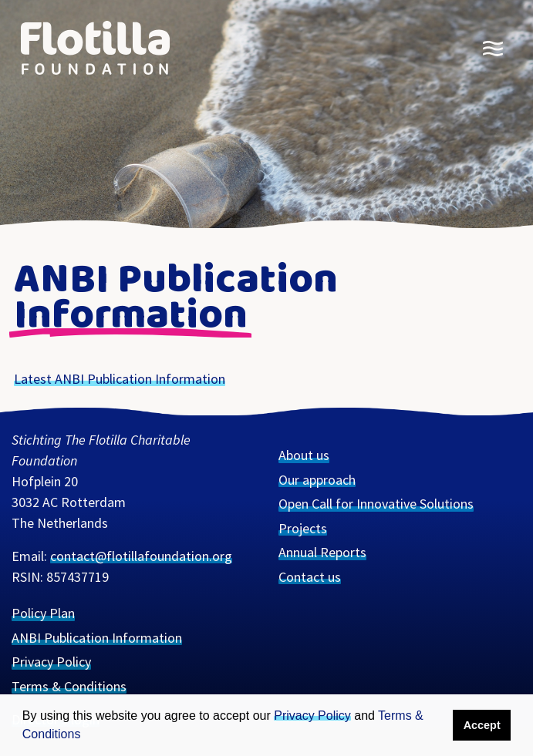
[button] (89, 734)
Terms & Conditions (69, 686)
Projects (303, 528)
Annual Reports (322, 552)
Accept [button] (482, 725)
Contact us (310, 577)
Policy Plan (43, 613)
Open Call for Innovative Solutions (376, 504)
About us (304, 455)
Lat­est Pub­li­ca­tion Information (120, 379)
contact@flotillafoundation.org (141, 556)
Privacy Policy (312, 716)
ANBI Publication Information (97, 638)
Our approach (317, 480)
